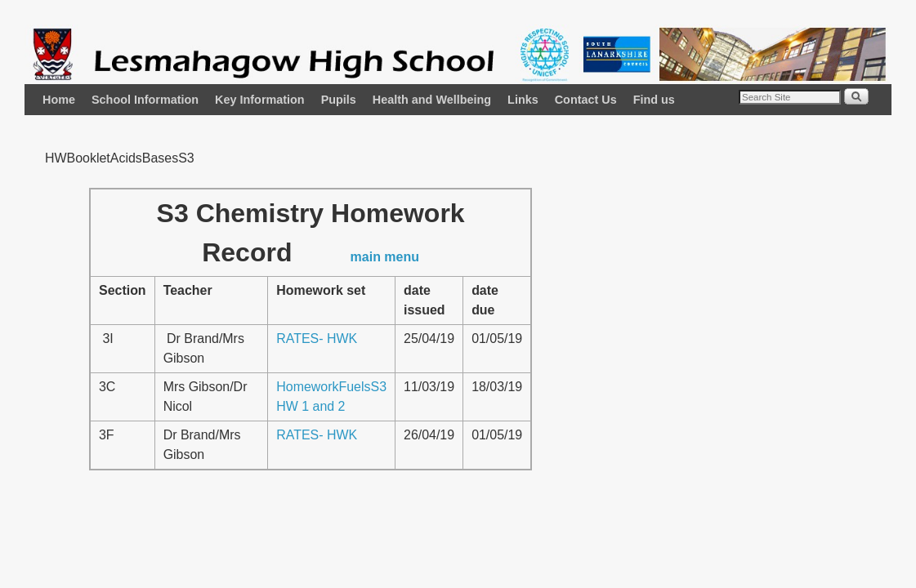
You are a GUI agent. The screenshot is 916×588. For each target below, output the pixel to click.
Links (523, 100)
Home (59, 100)
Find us (654, 100)
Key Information (260, 100)
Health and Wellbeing (432, 100)
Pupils (339, 100)
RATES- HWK (317, 339)
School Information (145, 100)
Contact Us (586, 100)
